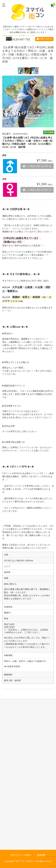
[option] (21, 71)
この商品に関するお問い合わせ (37, 167)
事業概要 (41, 855)
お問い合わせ (44, 39)
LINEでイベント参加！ (21, 855)
